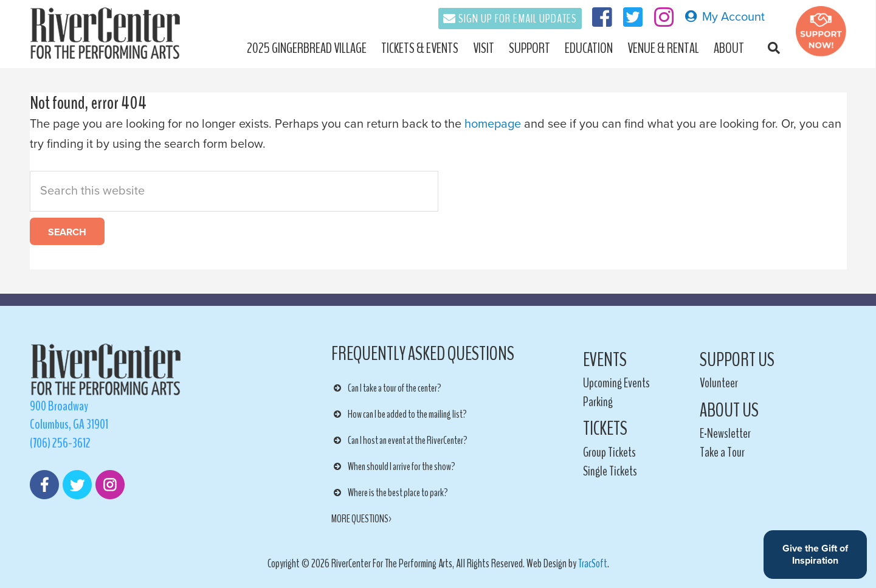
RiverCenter (111, 33)
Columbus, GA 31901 (69, 424)
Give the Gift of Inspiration (815, 555)
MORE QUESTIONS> (362, 519)
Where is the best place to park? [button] (390, 493)
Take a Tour (722, 452)
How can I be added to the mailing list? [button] (399, 414)
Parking (598, 402)
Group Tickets (609, 452)
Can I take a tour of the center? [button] (386, 388)
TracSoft (593, 564)
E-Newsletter (725, 434)
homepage (493, 124)
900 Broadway (59, 406)
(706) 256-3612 (60, 443)
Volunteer (719, 383)
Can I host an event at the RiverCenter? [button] (399, 440)
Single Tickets (610, 471)
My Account (724, 17)
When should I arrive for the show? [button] (393, 466)
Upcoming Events (616, 383)
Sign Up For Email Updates (518, 19)
